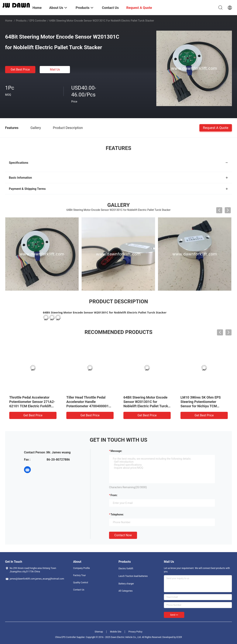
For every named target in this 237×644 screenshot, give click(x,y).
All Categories (125, 591)
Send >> (174, 615)
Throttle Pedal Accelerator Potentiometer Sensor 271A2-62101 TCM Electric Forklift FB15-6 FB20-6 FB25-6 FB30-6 (32, 406)
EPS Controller (38, 21)
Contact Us (79, 590)
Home (9, 21)
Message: (116, 451)
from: (114, 495)
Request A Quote (216, 128)
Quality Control (81, 583)
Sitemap (99, 632)
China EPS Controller (66, 637)
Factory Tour (79, 575)
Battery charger (126, 584)
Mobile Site (116, 632)
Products (21, 21)
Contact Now (123, 535)
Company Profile (81, 568)
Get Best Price (20, 69)
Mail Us (55, 69)
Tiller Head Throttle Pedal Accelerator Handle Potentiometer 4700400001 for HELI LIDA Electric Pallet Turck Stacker (88, 406)
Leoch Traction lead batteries (133, 576)
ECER (179, 637)
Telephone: (117, 514)
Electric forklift (126, 569)
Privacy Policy (135, 632)
